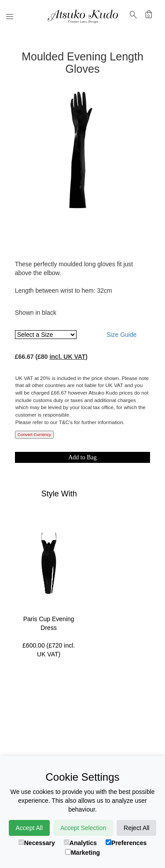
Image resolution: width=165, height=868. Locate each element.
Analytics (80, 843)
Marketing (82, 853)
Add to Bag (82, 457)
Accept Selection (83, 828)
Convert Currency (34, 434)
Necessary (37, 843)
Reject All (136, 828)
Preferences (126, 843)
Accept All (29, 828)
